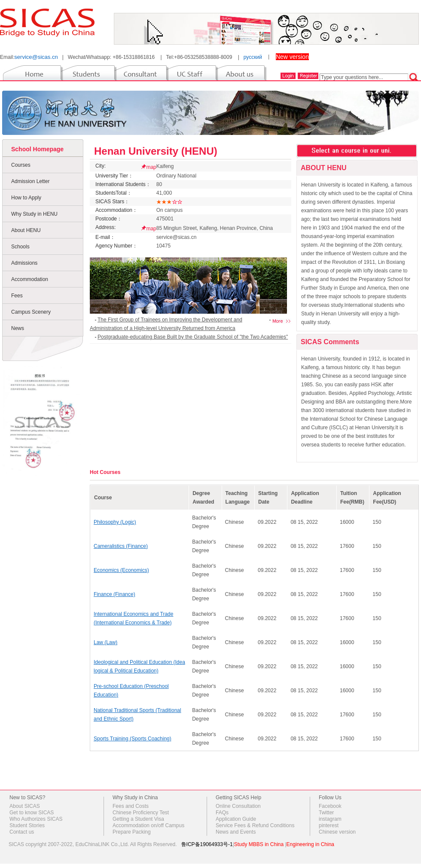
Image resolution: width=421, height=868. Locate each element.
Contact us (22, 832)
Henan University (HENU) (156, 151)
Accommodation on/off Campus (148, 825)
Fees (17, 296)
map (151, 167)
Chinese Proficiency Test (141, 813)
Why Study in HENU (34, 214)
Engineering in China (310, 844)
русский (253, 57)
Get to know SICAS (32, 813)
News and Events (236, 832)
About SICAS (25, 806)
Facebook (330, 806)
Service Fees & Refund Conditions (255, 825)
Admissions (24, 263)
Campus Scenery (31, 312)
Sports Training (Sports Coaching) (133, 739)
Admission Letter (30, 181)
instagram (330, 819)
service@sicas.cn (36, 57)
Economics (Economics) (121, 570)
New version (292, 57)
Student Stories (27, 825)
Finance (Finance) (114, 594)
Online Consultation (238, 806)
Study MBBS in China (259, 844)
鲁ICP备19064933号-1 (207, 844)
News (18, 328)
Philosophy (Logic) (115, 522)
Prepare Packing (132, 832)
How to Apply (26, 198)
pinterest (329, 825)
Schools (20, 247)
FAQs (222, 813)
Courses (21, 165)
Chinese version (337, 832)
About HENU (26, 230)
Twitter (326, 813)
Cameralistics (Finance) (121, 546)
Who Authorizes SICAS (36, 819)
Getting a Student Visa (138, 819)
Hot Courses (105, 472)
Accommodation (30, 279)
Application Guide (236, 819)
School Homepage (37, 149)
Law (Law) (105, 642)
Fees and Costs (131, 806)
